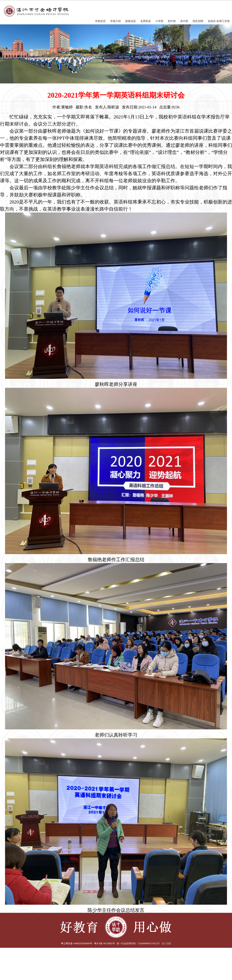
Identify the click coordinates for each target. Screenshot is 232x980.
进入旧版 (166, 943)
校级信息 (130, 21)
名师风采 (146, 21)
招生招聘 (198, 21)
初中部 (172, 21)
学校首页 (100, 21)
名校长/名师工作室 (219, 21)
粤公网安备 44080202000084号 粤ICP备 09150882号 (88, 943)
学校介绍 (115, 21)
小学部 (159, 21)
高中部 (184, 21)
